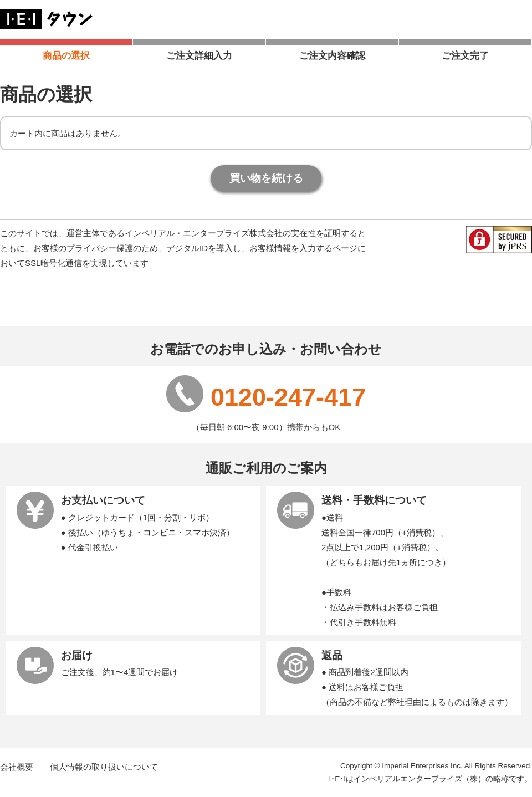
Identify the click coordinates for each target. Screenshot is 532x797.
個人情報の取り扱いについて (104, 767)
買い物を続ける (266, 178)
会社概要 (17, 767)
